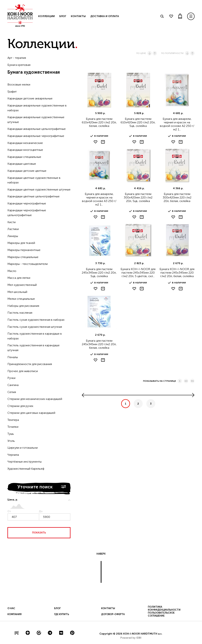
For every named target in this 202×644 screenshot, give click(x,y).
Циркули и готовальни (23, 448)
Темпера (13, 420)
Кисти (12, 222)
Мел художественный (22, 285)
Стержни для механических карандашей (35, 399)
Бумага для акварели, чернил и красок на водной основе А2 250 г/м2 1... (177, 124)
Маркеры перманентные (24, 250)
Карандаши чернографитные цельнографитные (27, 213)
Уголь (11, 441)
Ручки (11, 378)
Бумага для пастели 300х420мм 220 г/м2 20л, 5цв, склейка (138, 197)
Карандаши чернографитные (27, 203)
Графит (12, 92)
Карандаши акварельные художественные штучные (36, 120)
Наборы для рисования (23, 306)
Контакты (78, 16)
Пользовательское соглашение (161, 614)
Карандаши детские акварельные (30, 98)
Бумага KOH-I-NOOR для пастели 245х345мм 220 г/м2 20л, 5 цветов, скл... (138, 273)
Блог (63, 16)
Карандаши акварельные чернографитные (36, 136)
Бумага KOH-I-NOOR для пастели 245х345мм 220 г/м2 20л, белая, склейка (177, 273)
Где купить (62, 614)
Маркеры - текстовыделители (28, 264)
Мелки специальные (21, 299)
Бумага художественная (34, 72)
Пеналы (13, 357)
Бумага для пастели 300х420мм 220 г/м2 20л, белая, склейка (177, 197)
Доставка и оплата (105, 16)
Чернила (13, 455)
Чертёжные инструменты (24, 462)
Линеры (13, 236)
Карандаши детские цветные (27, 171)
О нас (11, 608)
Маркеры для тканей (21, 243)
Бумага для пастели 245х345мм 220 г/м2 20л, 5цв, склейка (99, 273)
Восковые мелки (19, 84)
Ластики (13, 229)
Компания (14, 614)
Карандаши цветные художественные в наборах (34, 180)
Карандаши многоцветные (25, 150)
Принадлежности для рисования (30, 364)
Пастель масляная (20, 313)
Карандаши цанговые (22, 164)
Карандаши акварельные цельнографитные (37, 129)
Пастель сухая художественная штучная (35, 327)
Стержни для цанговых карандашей (31, 413)
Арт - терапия (17, 58)
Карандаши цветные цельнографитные (33, 196)
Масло (12, 271)
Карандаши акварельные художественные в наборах (37, 108)
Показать (39, 533)
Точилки (13, 427)
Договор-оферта (113, 614)
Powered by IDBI (131, 638)
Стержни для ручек (20, 406)
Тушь (11, 434)
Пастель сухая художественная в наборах (36, 320)
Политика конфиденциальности (164, 608)
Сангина (13, 385)
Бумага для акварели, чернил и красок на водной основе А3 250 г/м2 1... (99, 199)
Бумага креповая (19, 65)
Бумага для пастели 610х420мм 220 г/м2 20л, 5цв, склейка (138, 122)
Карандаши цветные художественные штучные (39, 189)
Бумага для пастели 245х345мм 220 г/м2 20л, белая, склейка (99, 344)
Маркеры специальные (23, 257)
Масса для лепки (19, 278)
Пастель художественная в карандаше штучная (33, 348)
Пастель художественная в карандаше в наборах (35, 336)
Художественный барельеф (26, 469)
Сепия (12, 392)
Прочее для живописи (23, 371)
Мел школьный (17, 292)
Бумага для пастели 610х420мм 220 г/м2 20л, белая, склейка (99, 122)
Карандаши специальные (24, 157)
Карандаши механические (25, 143)
